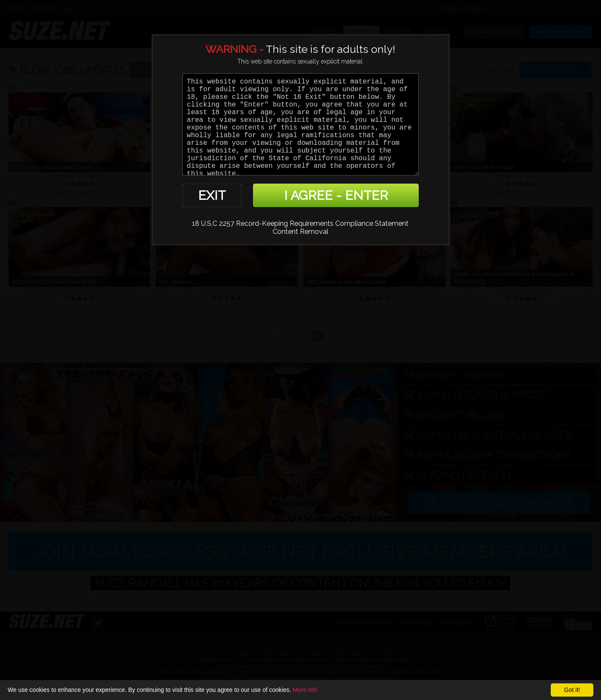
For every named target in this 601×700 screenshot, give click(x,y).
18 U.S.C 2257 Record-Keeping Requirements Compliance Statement (300, 223)
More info (305, 690)
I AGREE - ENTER (336, 195)
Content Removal (300, 232)
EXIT (212, 195)
